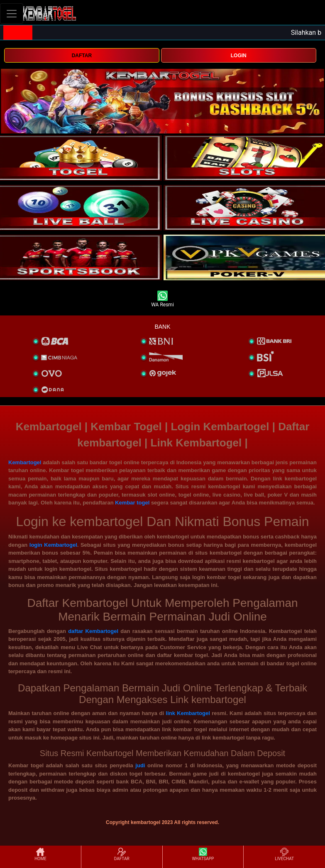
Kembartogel (25, 462)
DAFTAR (82, 56)
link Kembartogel (188, 713)
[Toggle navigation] (12, 13)
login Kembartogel (53, 545)
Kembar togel (132, 503)
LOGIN (239, 56)
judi (140, 765)
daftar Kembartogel (93, 631)
